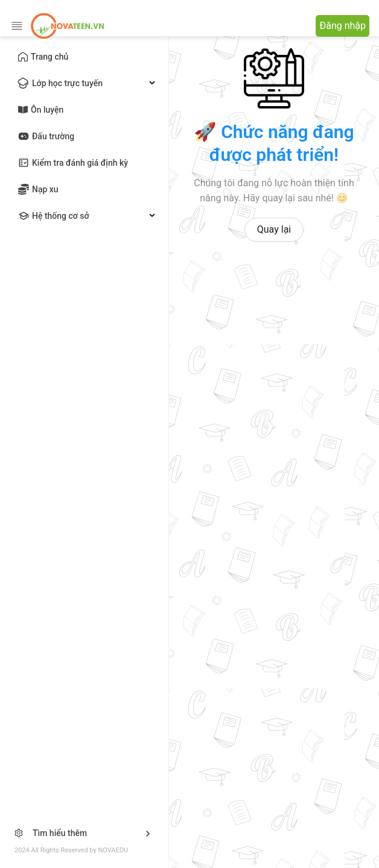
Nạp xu (45, 189)
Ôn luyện (47, 110)
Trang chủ (49, 57)
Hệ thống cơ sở (61, 216)
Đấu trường (53, 136)
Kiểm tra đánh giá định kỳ (80, 163)
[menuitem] (84, 57)
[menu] (84, 136)
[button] (84, 833)
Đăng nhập (342, 26)
